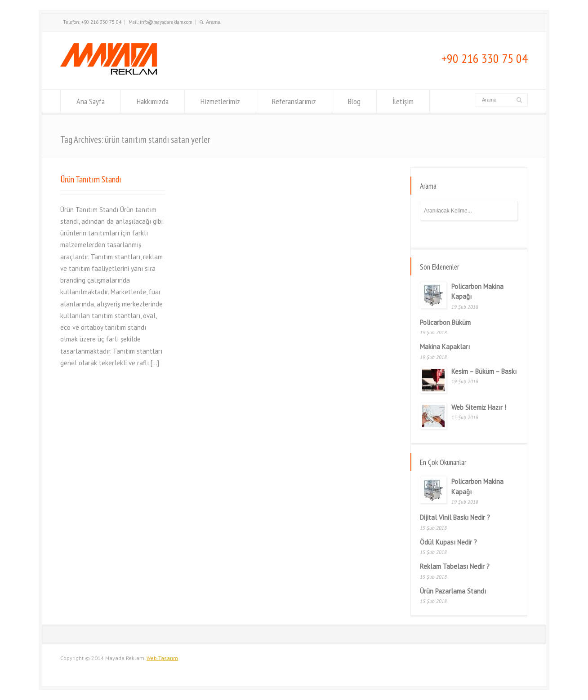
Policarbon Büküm (445, 322)
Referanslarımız (294, 101)
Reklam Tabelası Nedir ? (455, 566)
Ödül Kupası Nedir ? (448, 542)
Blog (354, 101)
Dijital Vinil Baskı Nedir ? (455, 517)
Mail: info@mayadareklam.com (160, 22)
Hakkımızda (153, 101)
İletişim (403, 101)
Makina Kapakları (445, 347)
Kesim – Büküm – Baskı (484, 371)
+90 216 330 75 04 (485, 58)
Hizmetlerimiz (220, 101)
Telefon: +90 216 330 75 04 (92, 22)
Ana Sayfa (91, 101)
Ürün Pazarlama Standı (453, 591)
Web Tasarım (162, 658)
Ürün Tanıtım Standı (91, 179)
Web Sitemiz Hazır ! (479, 407)
